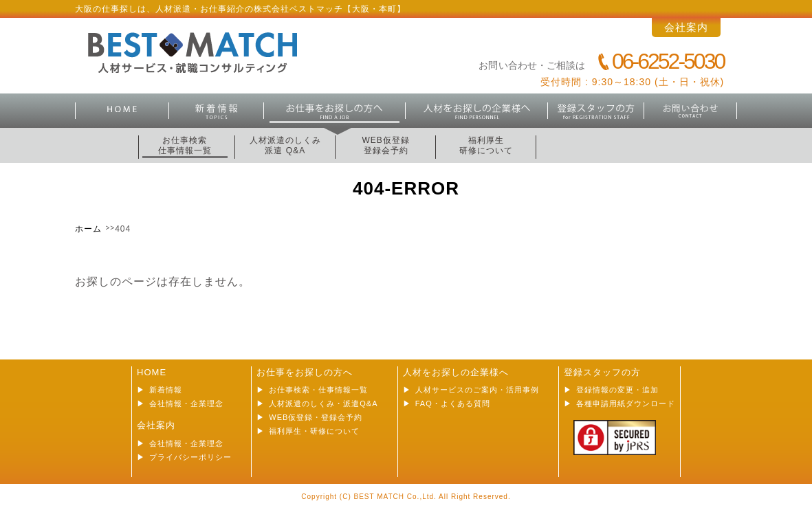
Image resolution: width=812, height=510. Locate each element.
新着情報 (217, 111)
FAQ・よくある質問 (453, 403)
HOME (122, 111)
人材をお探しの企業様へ (456, 372)
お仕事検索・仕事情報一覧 (318, 390)
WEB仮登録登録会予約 (385, 145)
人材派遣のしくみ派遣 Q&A (285, 145)
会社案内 (686, 27)
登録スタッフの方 (596, 111)
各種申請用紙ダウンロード (626, 403)
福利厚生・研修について (314, 431)
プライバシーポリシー (190, 457)
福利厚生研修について (486, 145)
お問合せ (691, 111)
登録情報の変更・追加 (617, 390)
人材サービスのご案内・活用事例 (477, 390)
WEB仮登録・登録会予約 (316, 417)
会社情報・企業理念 (186, 403)
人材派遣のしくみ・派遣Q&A (323, 403)
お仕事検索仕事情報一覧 (185, 145)
